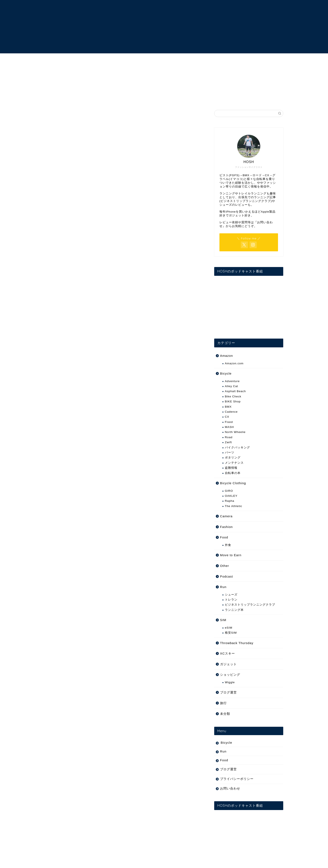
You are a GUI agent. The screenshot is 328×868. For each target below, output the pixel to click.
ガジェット (228, 664)
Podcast (227, 576)
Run (223, 587)
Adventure (232, 381)
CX (227, 417)
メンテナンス (234, 463)
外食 (228, 545)
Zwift (228, 442)
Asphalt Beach (235, 391)
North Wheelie (235, 432)
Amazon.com (234, 363)
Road (229, 437)
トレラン (231, 600)
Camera (226, 516)
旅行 (223, 703)
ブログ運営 (228, 692)
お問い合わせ (230, 788)
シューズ (231, 595)
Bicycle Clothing (233, 483)
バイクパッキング (237, 447)
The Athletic (234, 506)
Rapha (230, 501)
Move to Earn (231, 555)
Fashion (226, 527)
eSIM (229, 628)
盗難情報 (231, 468)
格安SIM (231, 633)
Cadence (231, 412)
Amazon (227, 356)
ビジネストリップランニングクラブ (250, 605)
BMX (228, 407)
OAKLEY (231, 496)
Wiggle (230, 682)
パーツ (230, 453)
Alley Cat (231, 386)
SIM (223, 620)
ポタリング (233, 458)
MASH (229, 427)
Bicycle (226, 373)
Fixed (229, 422)
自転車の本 (233, 473)
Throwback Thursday (237, 643)
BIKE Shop (233, 401)
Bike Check (233, 396)
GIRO (229, 491)
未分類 (225, 714)
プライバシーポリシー (237, 779)
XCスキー (227, 653)
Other (225, 566)
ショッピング (230, 675)
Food (224, 537)
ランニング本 (234, 610)
